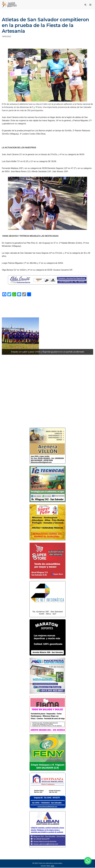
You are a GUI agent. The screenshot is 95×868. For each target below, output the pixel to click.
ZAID (52, 866)
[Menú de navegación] (90, 5)
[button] (88, 861)
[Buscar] (85, 5)
